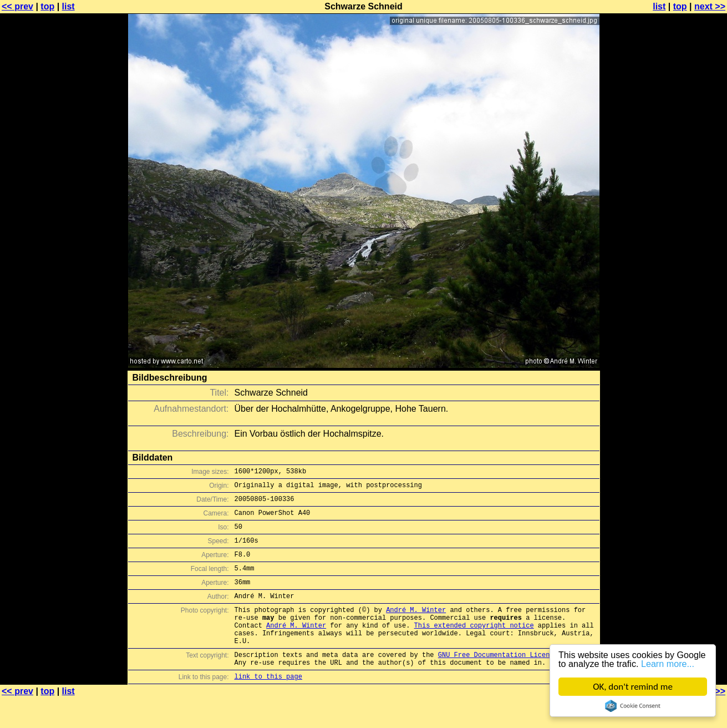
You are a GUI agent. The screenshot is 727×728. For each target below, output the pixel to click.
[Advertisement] (682, 275)
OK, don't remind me (633, 687)
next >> (710, 6)
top (47, 6)
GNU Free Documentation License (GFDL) (512, 681)
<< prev (17, 6)
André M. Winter (416, 628)
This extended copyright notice (474, 647)
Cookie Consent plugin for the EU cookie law (633, 706)
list (68, 6)
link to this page (268, 706)
